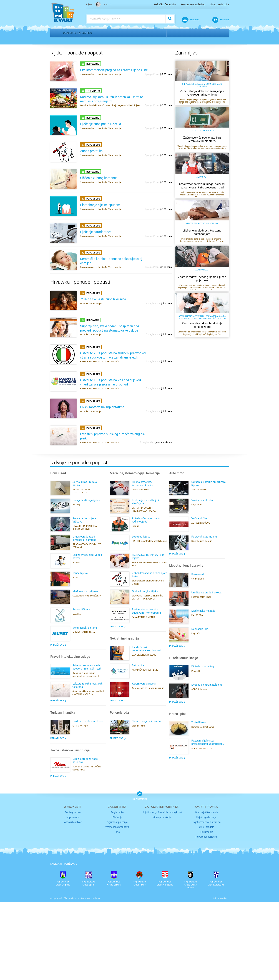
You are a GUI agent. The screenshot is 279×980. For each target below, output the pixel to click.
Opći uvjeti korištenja (207, 892)
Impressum (73, 897)
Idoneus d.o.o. (222, 976)
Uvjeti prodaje (207, 906)
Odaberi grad (176, 112)
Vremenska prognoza (117, 906)
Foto (117, 910)
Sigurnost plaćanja (117, 901)
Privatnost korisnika (207, 915)
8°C (98, 5)
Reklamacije (207, 910)
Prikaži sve (57, 725)
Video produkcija (219, 4)
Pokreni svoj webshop (193, 4)
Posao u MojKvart (73, 901)
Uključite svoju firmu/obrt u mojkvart (162, 892)
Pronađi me (223, 43)
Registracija (117, 892)
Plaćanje (117, 897)
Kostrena (190, 33)
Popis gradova (73, 892)
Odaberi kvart (207, 112)
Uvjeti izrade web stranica (207, 901)
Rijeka (174, 33)
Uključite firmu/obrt (165, 4)
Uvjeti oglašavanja (207, 897)
